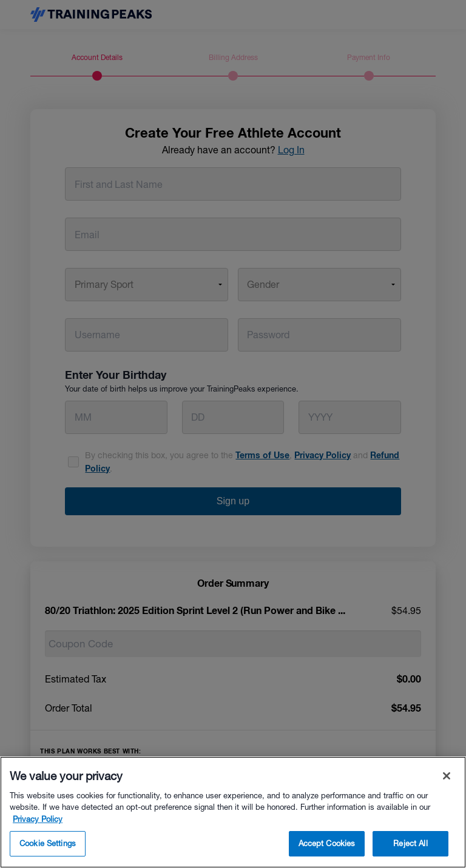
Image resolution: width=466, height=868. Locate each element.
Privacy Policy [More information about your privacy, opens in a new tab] (38, 819)
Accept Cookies (327, 843)
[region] (233, 812)
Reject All (410, 843)
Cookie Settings (48, 843)
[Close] (447, 776)
